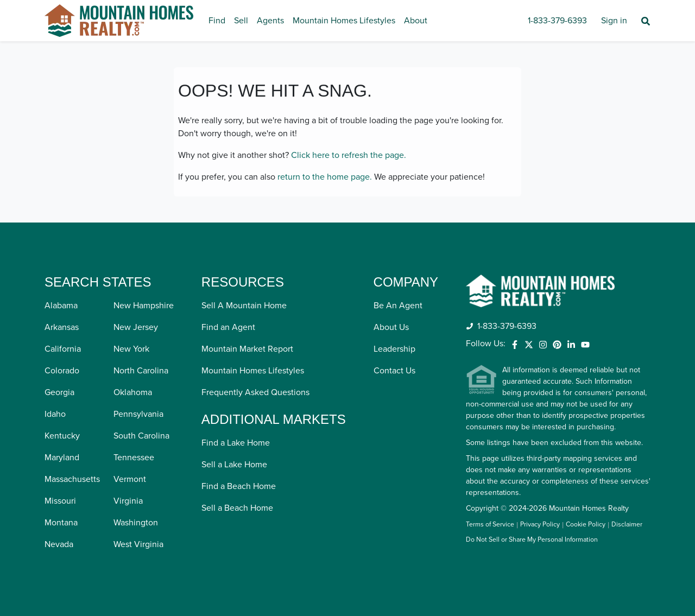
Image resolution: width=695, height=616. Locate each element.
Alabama (61, 306)
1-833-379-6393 (557, 21)
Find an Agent (228, 327)
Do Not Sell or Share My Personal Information (532, 540)
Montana (61, 523)
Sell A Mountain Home (244, 306)
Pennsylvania (138, 414)
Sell (241, 21)
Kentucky (62, 436)
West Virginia (138, 544)
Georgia (59, 392)
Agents (270, 21)
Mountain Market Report (247, 349)
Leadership (394, 349)
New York (131, 349)
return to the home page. (325, 177)
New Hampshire (144, 306)
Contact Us (394, 371)
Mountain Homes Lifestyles (344, 21)
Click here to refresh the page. (349, 155)
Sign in (614, 21)
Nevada (59, 544)
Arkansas (62, 327)
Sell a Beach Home (237, 508)
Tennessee (134, 458)
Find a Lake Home (236, 443)
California (63, 349)
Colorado (62, 371)
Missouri (60, 501)
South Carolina (141, 436)
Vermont (130, 479)
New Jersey (136, 327)
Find (217, 21)
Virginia (128, 501)
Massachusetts (72, 479)
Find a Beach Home (239, 486)
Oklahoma (133, 392)
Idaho (55, 414)
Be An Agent (398, 306)
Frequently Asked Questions (255, 392)
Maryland (62, 458)
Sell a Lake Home (234, 465)
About (416, 21)
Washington (136, 523)
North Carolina (141, 371)
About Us (391, 327)
